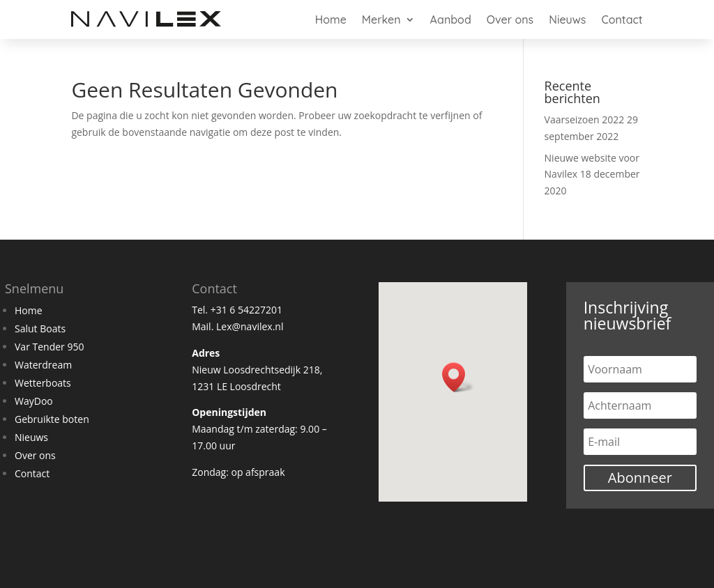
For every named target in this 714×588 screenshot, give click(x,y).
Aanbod (451, 20)
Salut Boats (40, 328)
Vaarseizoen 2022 (585, 119)
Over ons (510, 20)
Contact (622, 20)
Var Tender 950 (49, 347)
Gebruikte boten (52, 419)
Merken (381, 20)
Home (331, 20)
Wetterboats (43, 383)
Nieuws (567, 20)
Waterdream (43, 365)
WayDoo (34, 401)
